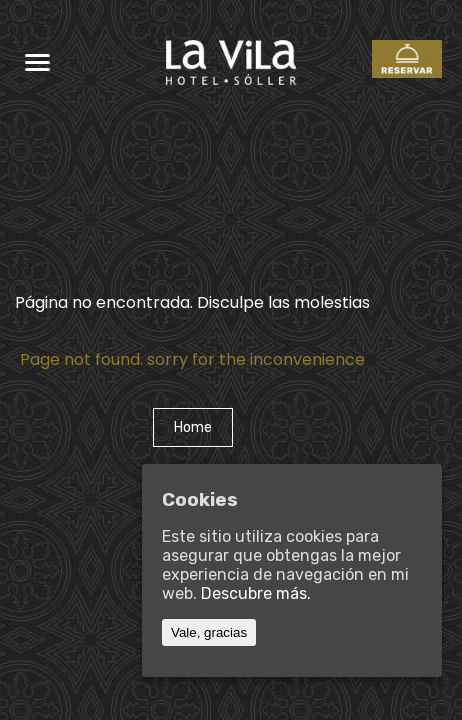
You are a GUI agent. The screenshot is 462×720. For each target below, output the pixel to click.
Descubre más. (256, 593)
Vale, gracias (209, 632)
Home (193, 427)
